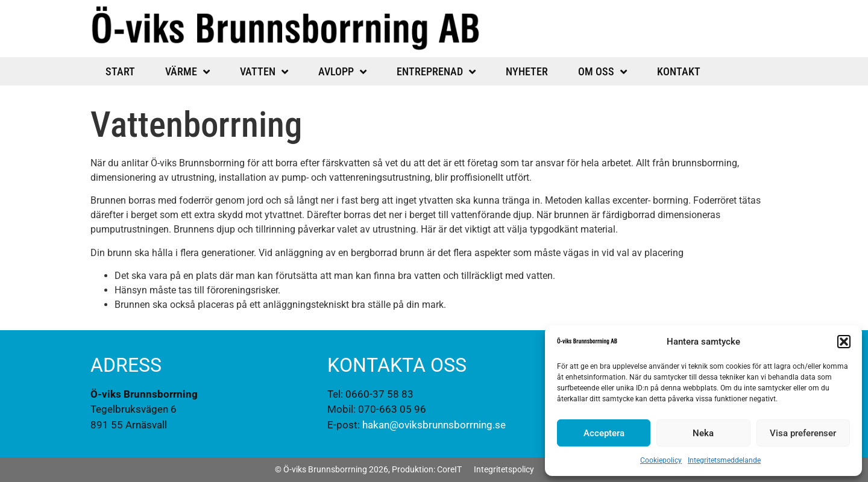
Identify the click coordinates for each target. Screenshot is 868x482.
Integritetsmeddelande (724, 460)
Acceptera (604, 433)
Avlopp (342, 72)
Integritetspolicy (504, 469)
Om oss (602, 72)
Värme (187, 72)
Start (120, 71)
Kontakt (679, 71)
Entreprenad (436, 72)
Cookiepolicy (661, 460)
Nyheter (527, 71)
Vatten (264, 72)
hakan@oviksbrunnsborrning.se (434, 425)
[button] (844, 342)
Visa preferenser (803, 433)
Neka (703, 433)
